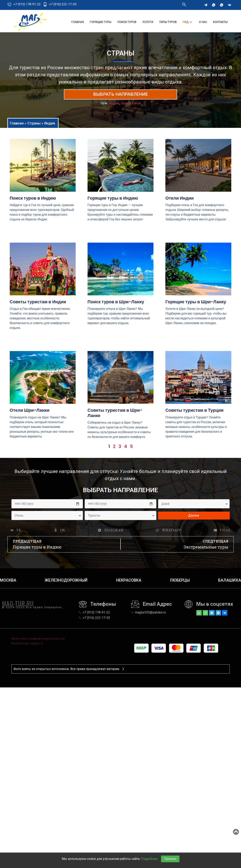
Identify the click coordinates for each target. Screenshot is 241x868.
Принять (170, 859)
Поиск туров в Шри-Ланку (116, 304)
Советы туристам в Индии (38, 304)
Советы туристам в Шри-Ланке (115, 415)
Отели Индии (180, 200)
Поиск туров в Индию (33, 200)
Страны (34, 125)
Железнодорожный (66, 582)
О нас (203, 22)
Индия (114, 105)
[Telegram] (206, 5)
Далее (194, 517)
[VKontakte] (229, 5)
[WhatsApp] (214, 5)
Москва (8, 582)
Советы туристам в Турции (194, 412)
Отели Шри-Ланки (30, 412)
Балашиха (230, 582)
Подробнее (149, 859)
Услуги (148, 22)
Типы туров (168, 22)
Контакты (220, 22)
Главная (78, 22)
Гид (188, 22)
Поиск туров (127, 22)
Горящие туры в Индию (113, 200)
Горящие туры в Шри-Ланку (196, 304)
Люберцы (180, 582)
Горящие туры (101, 22)
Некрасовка (129, 582)
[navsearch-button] (184, 5)
